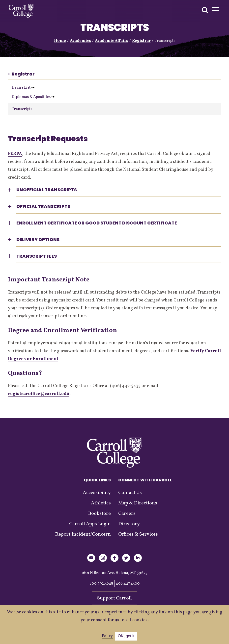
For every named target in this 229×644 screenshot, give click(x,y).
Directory (129, 524)
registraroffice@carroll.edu (39, 394)
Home (60, 41)
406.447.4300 (128, 584)
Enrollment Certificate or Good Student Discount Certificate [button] (97, 223)
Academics (80, 41)
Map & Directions (138, 503)
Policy (107, 636)
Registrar (141, 41)
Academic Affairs (112, 41)
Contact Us (130, 493)
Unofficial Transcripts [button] (47, 190)
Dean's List (23, 88)
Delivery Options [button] (38, 239)
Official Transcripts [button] (43, 206)
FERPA (15, 154)
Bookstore (99, 514)
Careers (127, 514)
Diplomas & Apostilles (33, 97)
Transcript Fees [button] (37, 256)
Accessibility (97, 493)
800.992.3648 (101, 584)
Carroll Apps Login (90, 524)
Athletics (101, 503)
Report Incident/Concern (83, 534)
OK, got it (126, 636)
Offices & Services (138, 534)
